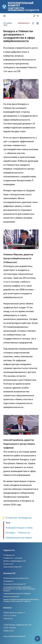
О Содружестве (9, 555)
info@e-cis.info (9, 631)
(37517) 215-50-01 (10, 616)
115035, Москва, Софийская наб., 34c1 (18, 625)
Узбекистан (24, 533)
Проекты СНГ (8, 564)
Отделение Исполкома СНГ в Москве (17, 594)
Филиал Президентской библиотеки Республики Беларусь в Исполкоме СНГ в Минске (21, 600)
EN (38, 16)
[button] (37, 78)
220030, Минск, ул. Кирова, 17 (14, 613)
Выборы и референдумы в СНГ (15, 561)
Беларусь (11, 533)
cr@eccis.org (8, 619)
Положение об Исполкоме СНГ (15, 584)
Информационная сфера (19, 538)
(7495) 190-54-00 (9, 628)
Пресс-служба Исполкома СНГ (15, 636)
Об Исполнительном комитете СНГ (16, 578)
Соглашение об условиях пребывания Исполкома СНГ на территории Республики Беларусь (19, 589)
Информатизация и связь (19, 528)
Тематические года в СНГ (13, 567)
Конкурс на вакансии (11, 597)
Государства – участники (13, 558)
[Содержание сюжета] (38, 639)
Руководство (8, 581)
